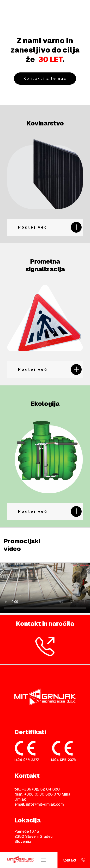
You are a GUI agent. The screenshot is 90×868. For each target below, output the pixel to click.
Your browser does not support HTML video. (45, 588)
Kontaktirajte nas (45, 79)
